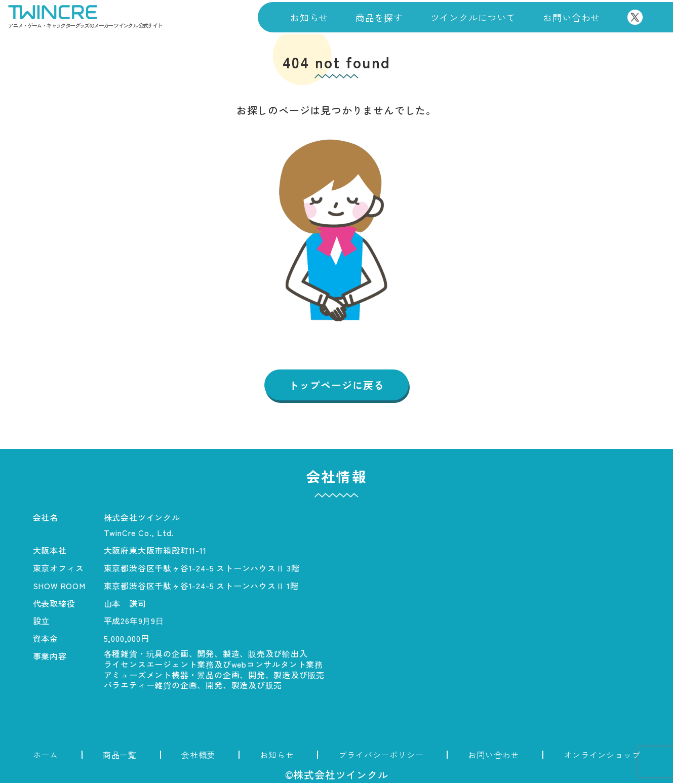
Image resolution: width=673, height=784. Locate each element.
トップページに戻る (336, 386)
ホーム (46, 756)
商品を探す (379, 17)
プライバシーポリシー (381, 756)
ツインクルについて (473, 17)
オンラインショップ (602, 756)
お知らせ (309, 17)
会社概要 (198, 756)
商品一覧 (120, 756)
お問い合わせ (571, 17)
